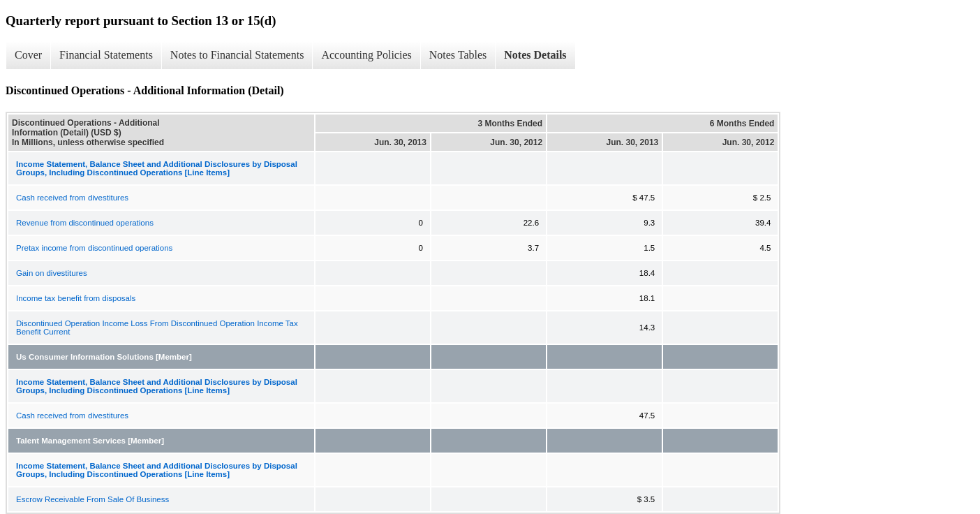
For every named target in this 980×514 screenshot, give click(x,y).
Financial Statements (106, 55)
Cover (28, 55)
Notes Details (535, 55)
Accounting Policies (366, 55)
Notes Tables (458, 55)
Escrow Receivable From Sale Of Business (92, 499)
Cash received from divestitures (72, 198)
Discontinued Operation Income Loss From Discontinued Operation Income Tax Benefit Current (157, 328)
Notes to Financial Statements (237, 55)
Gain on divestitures (52, 273)
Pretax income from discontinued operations (94, 248)
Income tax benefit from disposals (76, 298)
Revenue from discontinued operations (85, 223)
